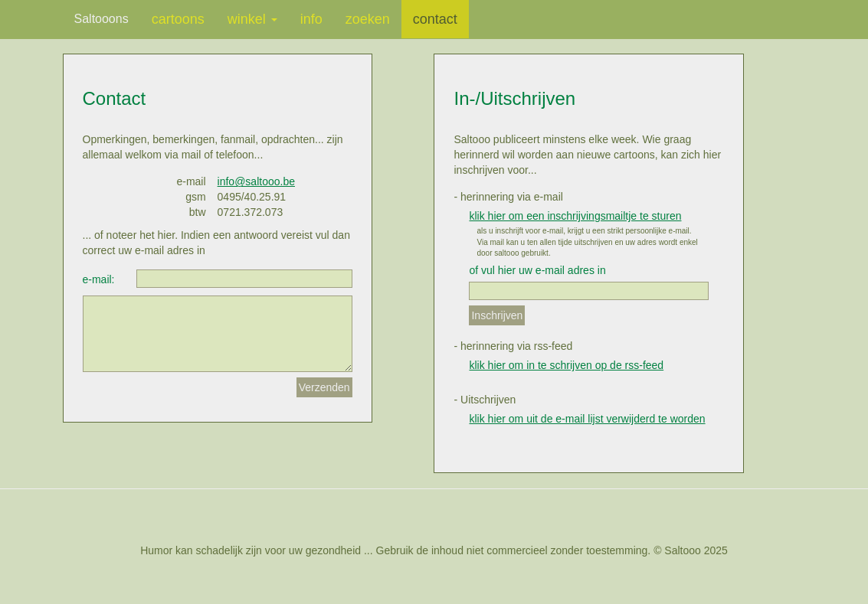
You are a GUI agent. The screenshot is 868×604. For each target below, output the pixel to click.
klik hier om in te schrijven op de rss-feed (566, 365)
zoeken (368, 19)
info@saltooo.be (256, 181)
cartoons (178, 19)
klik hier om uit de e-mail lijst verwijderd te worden (587, 419)
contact (435, 19)
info (311, 19)
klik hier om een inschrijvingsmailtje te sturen (575, 216)
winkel (252, 19)
